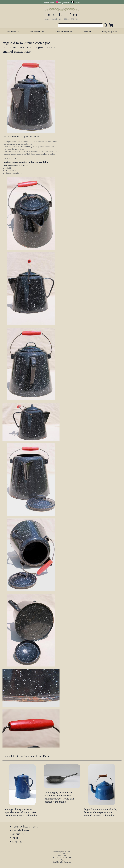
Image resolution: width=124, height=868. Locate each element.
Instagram (63, 3)
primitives (9, 168)
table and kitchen (37, 31)
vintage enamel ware (14, 173)
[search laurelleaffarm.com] (106, 25)
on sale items (21, 830)
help (15, 838)
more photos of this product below (21, 136)
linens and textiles (64, 31)
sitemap (17, 841)
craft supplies (11, 171)
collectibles (87, 31)
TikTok (77, 3)
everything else (109, 31)
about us (18, 834)
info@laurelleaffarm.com (62, 862)
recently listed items (25, 826)
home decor (13, 31)
